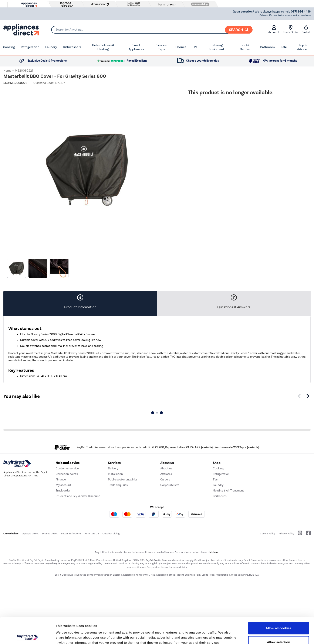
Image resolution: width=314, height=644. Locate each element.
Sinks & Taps (161, 47)
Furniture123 (92, 534)
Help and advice (68, 463)
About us (166, 468)
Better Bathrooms (71, 534)
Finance (61, 479)
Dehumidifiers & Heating (103, 47)
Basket (306, 30)
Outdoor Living (111, 534)
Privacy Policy (286, 534)
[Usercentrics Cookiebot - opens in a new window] (28, 636)
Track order (63, 491)
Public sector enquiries (123, 479)
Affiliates (166, 474)
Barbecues (220, 496)
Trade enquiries (118, 485)
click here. (213, 552)
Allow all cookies (279, 602)
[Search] (152, 30)
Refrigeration (30, 47)
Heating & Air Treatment (228, 491)
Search (239, 30)
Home (7, 71)
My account (63, 485)
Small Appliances (136, 47)
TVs (195, 47)
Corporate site (170, 485)
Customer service (67, 468)
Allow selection (278, 616)
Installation (115, 474)
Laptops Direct (30, 534)
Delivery (113, 468)
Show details (223, 636)
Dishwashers (72, 47)
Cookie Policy (268, 534)
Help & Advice (302, 47)
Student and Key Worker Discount (78, 496)
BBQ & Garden (245, 47)
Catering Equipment (217, 47)
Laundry (51, 47)
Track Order (291, 30)
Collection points (67, 474)
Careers (165, 479)
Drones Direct (50, 534)
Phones (181, 47)
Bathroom (267, 47)
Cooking (9, 47)
